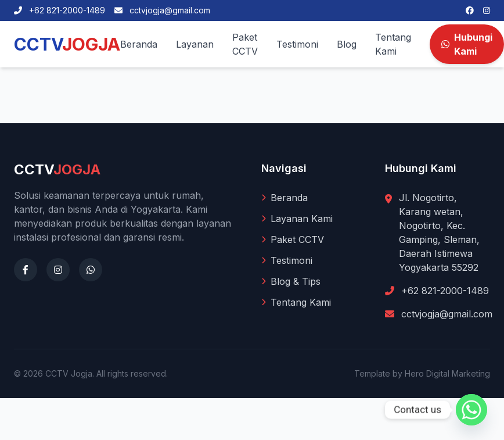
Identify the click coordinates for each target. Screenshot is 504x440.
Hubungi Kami (467, 44)
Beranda (139, 44)
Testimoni (297, 44)
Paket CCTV (245, 44)
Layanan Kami (297, 219)
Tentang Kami (393, 44)
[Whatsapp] (471, 410)
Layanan (195, 44)
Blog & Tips (291, 281)
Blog (347, 44)
